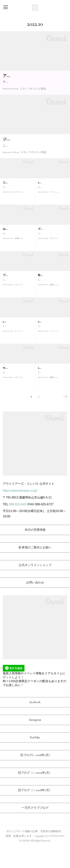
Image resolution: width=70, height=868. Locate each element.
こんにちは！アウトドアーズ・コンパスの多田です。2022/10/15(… (17, 261)
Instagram (35, 741)
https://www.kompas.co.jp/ (20, 512)
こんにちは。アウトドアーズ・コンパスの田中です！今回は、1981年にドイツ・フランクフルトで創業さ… (34, 164)
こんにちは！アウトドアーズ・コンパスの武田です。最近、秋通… (17, 215)
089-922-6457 (18, 525)
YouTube (35, 759)
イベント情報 (55, 221)
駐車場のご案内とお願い (35, 569)
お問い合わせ (35, 604)
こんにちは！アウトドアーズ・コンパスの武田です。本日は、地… (52, 215)
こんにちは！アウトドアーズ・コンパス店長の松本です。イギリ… (17, 400)
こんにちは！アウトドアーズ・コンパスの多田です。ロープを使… (17, 353)
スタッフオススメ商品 (33, 99)
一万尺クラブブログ (35, 829)
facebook (35, 723)
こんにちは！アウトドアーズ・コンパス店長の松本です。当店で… (52, 400)
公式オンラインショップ (35, 586)
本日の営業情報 (35, 551)
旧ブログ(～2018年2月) (35, 776)
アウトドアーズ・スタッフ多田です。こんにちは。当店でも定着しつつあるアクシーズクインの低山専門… (34, 90)
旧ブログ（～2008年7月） (35, 811)
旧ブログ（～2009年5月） (35, 794)
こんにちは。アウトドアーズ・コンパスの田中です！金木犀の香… (52, 261)
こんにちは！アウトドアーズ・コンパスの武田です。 (17, 307)
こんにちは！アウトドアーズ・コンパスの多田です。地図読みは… (52, 353)
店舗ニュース (20, 268)
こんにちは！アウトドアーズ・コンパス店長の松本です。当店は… (52, 307)
